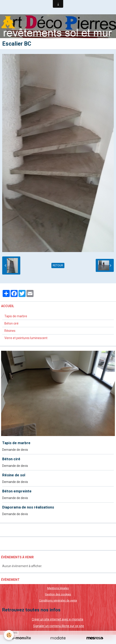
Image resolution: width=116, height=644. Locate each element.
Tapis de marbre (16, 316)
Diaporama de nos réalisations (28, 507)
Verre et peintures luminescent (26, 338)
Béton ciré (11, 323)
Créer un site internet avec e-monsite (58, 619)
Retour (58, 265)
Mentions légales (58, 588)
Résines (10, 331)
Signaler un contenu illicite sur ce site (59, 626)
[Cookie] (9, 635)
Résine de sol (14, 475)
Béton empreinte (17, 491)
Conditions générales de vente (58, 600)
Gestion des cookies (58, 594)
